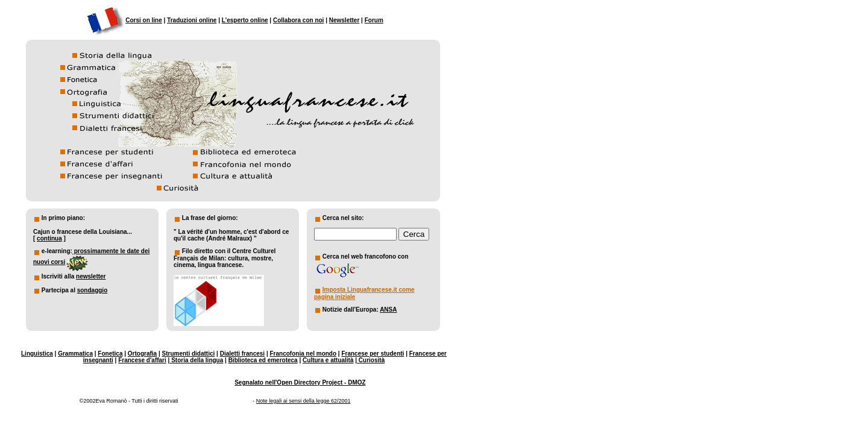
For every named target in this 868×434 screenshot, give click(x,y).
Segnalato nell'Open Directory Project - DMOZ (300, 382)
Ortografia (142, 354)
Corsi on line (144, 20)
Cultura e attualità (328, 360)
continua (49, 238)
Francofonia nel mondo (303, 354)
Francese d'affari (142, 360)
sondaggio (93, 290)
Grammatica (75, 354)
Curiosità (371, 360)
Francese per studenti (373, 354)
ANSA (388, 310)
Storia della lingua (196, 360)
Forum (374, 20)
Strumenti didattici (189, 354)
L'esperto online (245, 20)
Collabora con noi (298, 20)
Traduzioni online (192, 20)
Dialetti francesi (242, 354)
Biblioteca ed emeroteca (263, 360)
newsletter (91, 276)
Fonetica (110, 354)
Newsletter (344, 20)
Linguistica (37, 354)
